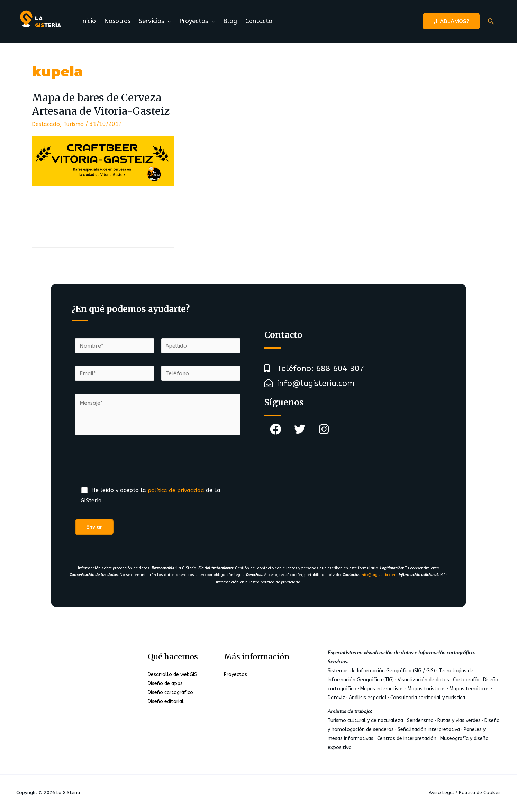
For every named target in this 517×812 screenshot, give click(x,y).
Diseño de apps (165, 685)
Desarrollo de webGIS (172, 676)
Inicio (88, 21)
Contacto (259, 21)
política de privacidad (177, 492)
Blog (230, 21)
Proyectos (194, 21)
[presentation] (128, 466)
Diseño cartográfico (170, 694)
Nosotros (117, 21)
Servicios (151, 21)
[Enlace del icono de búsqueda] (491, 21)
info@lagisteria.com (378, 576)
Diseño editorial (166, 703)
